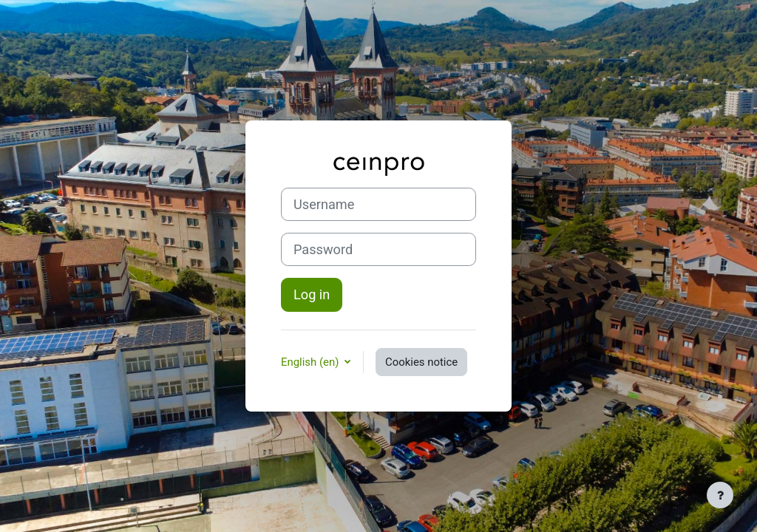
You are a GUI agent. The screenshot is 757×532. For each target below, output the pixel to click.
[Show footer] (720, 495)
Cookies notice (421, 362)
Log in (312, 294)
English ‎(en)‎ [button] (311, 362)
